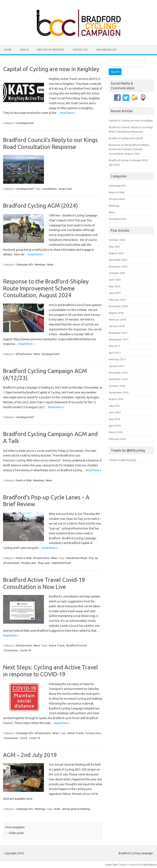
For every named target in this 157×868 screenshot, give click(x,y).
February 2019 (117, 300)
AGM (57, 809)
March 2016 (116, 432)
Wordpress (150, 865)
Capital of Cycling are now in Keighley (51, 69)
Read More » (68, 113)
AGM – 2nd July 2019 (30, 755)
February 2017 (117, 359)
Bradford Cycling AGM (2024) (40, 206)
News (50, 264)
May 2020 (114, 286)
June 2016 (115, 412)
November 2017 (118, 333)
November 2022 (118, 266)
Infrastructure (24, 354)
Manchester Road (76, 558)
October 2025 (117, 240)
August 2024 (116, 253)
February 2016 (117, 439)
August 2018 (116, 313)
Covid (24, 738)
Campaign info (24, 264)
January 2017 (117, 366)
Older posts (15, 833)
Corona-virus (93, 733)
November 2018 (118, 306)
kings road (65, 189)
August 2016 (116, 399)
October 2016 (117, 386)
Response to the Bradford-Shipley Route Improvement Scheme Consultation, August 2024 (46, 288)
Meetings (40, 264)
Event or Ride (24, 480)
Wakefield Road (61, 563)
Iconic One (111, 865)
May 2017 (114, 346)
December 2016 (118, 373)
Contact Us (80, 50)
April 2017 (115, 353)
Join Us (24, 50)
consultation (49, 189)
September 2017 (119, 339)
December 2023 (118, 260)
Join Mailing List (106, 50)
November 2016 (118, 379)
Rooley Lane (29, 563)
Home (8, 50)
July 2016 (114, 406)
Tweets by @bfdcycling (122, 460)
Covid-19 (25, 650)
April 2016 (115, 426)
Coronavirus (11, 650)
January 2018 (117, 326)
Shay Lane (44, 563)
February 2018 (117, 320)
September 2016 (119, 392)
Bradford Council (77, 645)
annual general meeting (76, 809)
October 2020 (117, 273)
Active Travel (57, 645)
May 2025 (114, 247)
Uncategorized (25, 123)
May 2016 (114, 419)
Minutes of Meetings (51, 50)
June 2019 (115, 293)
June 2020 (115, 280)
